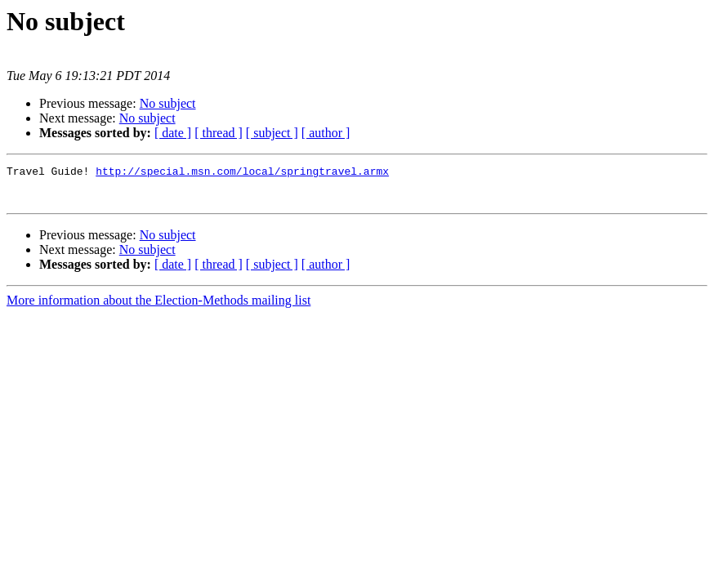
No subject (168, 103)
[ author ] (326, 133)
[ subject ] (272, 133)
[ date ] (173, 133)
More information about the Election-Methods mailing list (158, 307)
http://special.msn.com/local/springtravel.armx (242, 173)
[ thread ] (219, 133)
